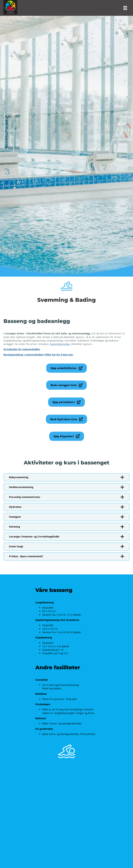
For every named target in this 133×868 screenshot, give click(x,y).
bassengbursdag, (60, 344)
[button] (66, 368)
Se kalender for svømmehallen (22, 349)
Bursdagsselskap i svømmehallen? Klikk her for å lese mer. (39, 355)
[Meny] (125, 8)
